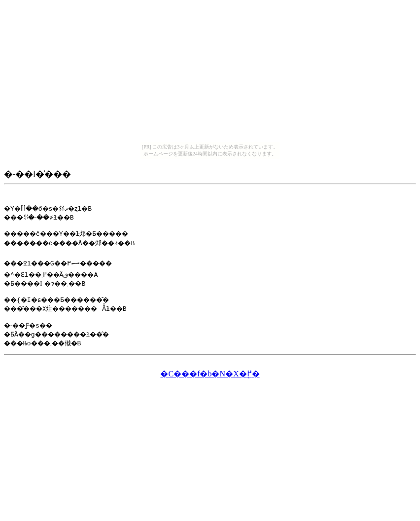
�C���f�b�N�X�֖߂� (210, 380)
